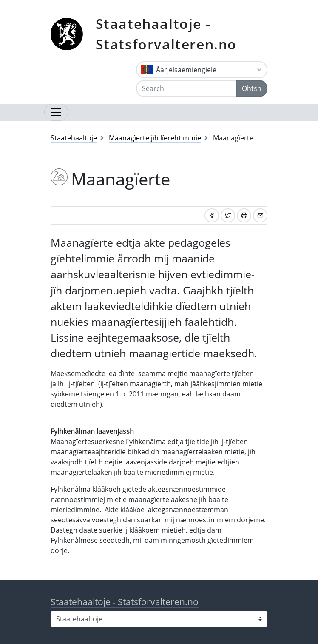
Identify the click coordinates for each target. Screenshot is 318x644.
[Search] (186, 88)
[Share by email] (260, 215)
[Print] (244, 215)
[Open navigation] (56, 112)
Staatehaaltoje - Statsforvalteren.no (166, 34)
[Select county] (159, 619)
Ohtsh (252, 88)
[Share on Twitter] (228, 215)
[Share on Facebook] (212, 215)
